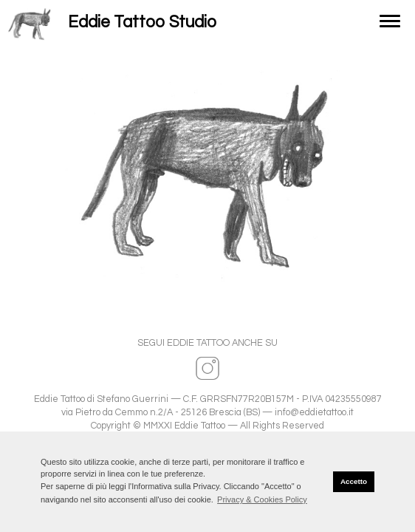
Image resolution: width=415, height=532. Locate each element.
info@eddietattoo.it (314, 413)
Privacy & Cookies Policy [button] (262, 499)
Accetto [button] (354, 481)
